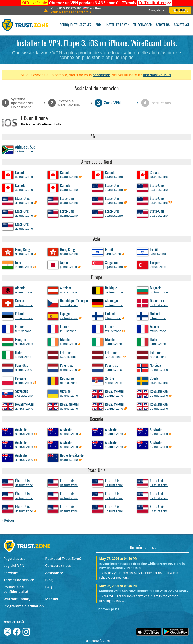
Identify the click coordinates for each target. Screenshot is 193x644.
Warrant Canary (17, 599)
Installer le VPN (118, 25)
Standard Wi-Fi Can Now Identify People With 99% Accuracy (144, 591)
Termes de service (19, 580)
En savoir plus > (108, 609)
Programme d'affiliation (24, 606)
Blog (49, 580)
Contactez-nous (58, 565)
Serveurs (163, 25)
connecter (101, 75)
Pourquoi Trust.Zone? (76, 25)
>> (154, 3)
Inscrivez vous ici (157, 75)
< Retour (8, 520)
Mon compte (180, 10)
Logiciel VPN (14, 565)
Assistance (182, 25)
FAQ (49, 587)
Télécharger (143, 25)
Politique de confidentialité (16, 589)
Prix (98, 25)
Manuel (52, 599)
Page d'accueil (15, 558)
